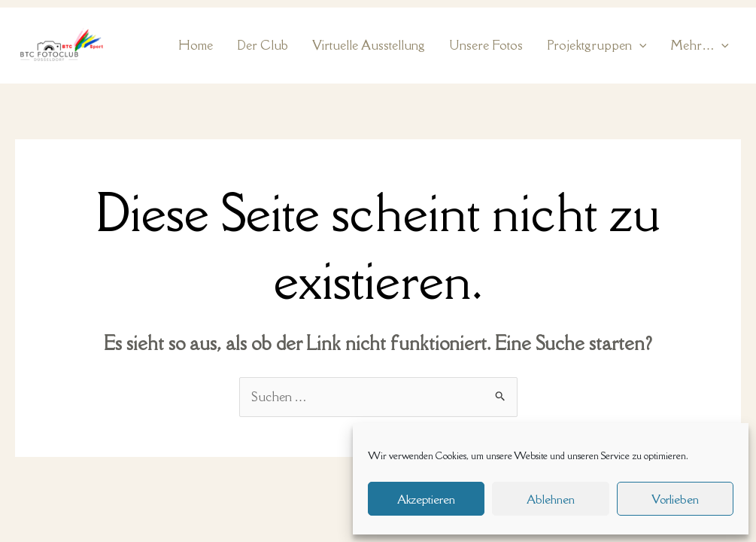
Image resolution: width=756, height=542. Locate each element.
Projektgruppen (597, 46)
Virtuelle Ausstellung (369, 45)
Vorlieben (675, 499)
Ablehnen (551, 499)
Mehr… (700, 46)
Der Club (263, 45)
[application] (639, 46)
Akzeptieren (426, 499)
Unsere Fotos (486, 45)
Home (196, 45)
